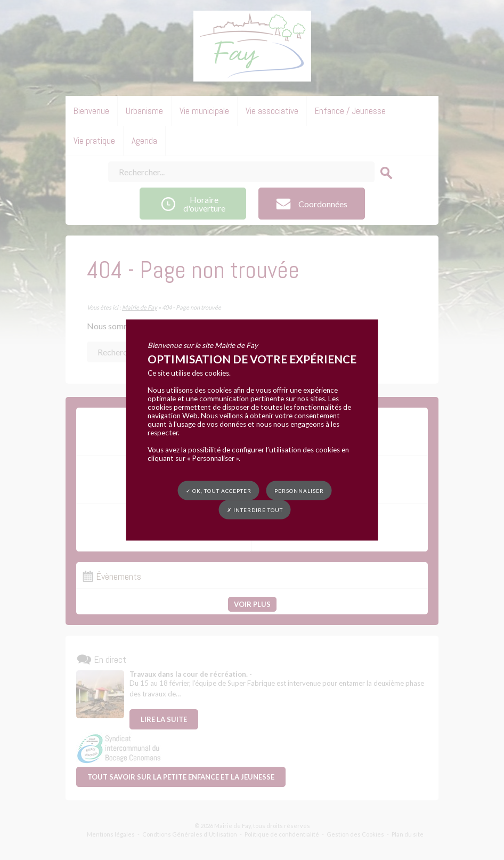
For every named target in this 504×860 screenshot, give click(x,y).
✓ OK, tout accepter (219, 491)
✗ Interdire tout (255, 510)
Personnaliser (299, 491)
